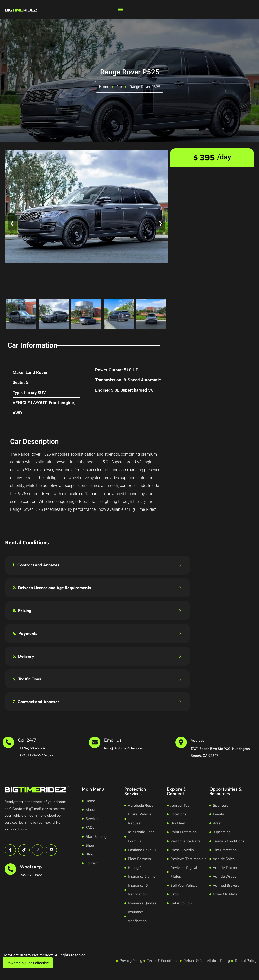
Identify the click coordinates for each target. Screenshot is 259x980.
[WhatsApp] (10, 869)
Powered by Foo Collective (28, 963)
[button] (121, 9)
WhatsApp (31, 867)
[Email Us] (95, 742)
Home (104, 87)
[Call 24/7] (8, 742)
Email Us (113, 740)
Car (119, 87)
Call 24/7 (27, 740)
